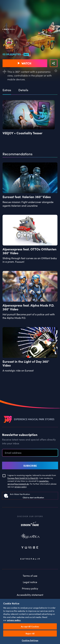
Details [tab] (23, 90)
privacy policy (20, 487)
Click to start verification (33, 497)
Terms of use (30, 576)
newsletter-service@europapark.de (28, 482)
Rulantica (30, 537)
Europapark (30, 525)
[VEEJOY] (8, 419)
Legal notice (30, 582)
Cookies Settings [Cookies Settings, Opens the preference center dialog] (30, 640)
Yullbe (30, 548)
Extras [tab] (7, 90)
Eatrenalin (30, 559)
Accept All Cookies (30, 626)
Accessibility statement (30, 595)
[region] (30, 621)
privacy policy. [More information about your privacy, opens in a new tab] (14, 620)
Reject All (30, 633)
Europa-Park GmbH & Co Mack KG (23, 478)
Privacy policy (30, 588)
